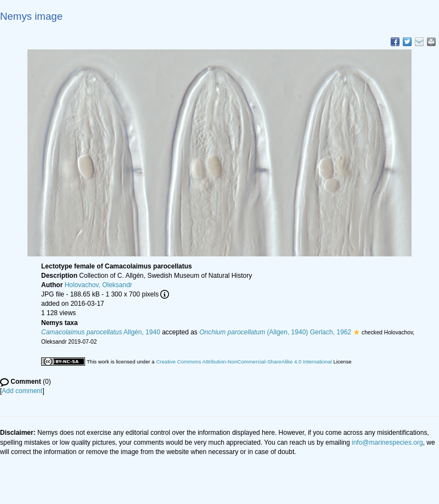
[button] (356, 332)
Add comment (22, 391)
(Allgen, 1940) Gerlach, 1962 (275, 332)
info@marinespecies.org (387, 443)
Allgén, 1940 (101, 332)
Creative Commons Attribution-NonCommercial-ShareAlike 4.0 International (244, 362)
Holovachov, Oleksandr (99, 285)
